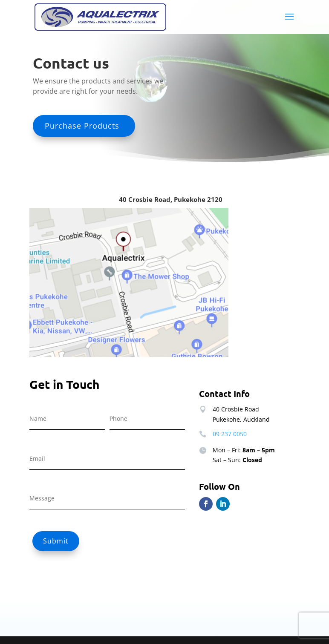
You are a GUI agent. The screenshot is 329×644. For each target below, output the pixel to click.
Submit (56, 541)
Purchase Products (82, 126)
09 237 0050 (230, 434)
